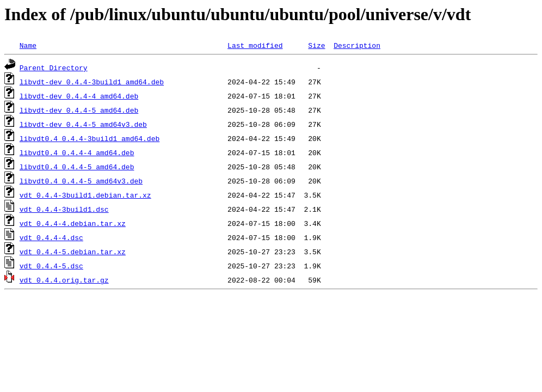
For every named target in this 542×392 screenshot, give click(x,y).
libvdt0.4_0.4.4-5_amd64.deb (77, 167)
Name (28, 45)
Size (316, 45)
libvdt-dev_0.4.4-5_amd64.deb (79, 110)
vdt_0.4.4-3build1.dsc (64, 209)
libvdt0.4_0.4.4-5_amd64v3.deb (81, 181)
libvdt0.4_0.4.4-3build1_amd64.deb (90, 138)
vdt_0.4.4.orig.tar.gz (64, 280)
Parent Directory (54, 68)
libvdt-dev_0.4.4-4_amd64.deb (79, 96)
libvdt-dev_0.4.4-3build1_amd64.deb (92, 82)
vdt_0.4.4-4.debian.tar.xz (73, 223)
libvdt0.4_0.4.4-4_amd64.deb (77, 152)
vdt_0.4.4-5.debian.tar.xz (73, 252)
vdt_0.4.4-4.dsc (51, 237)
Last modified (255, 45)
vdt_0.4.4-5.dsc (51, 266)
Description (357, 45)
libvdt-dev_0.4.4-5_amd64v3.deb (83, 124)
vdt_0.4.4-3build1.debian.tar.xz (85, 195)
